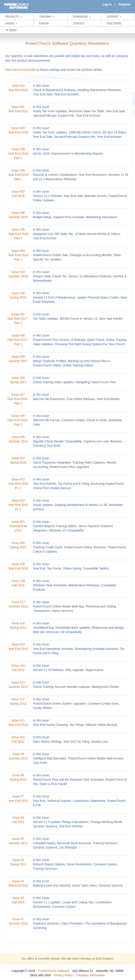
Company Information (90, 975)
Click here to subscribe (20, 70)
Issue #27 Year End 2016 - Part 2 (18, 399)
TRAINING (47, 17)
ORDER (11, 23)
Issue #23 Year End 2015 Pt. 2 (18, 484)
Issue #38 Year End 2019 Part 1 (18, 175)
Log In (107, 4)
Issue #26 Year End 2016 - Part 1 (18, 420)
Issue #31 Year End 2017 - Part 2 (18, 319)
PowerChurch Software (54, 971)
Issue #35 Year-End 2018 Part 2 (18, 234)
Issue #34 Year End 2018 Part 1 (18, 255)
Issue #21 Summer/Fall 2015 (18, 526)
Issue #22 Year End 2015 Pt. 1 (18, 505)
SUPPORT (114, 17)
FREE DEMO (114, 23)
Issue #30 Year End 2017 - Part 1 (18, 340)
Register (125, 4)
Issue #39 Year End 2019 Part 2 (18, 154)
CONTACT (79, 23)
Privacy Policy (63, 975)
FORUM (44, 23)
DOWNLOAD (82, 17)
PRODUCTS (14, 17)
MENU (11, 30)
